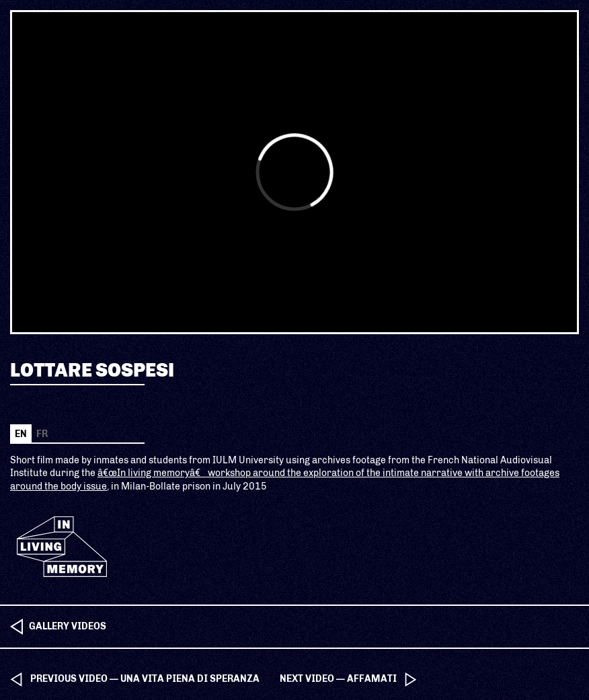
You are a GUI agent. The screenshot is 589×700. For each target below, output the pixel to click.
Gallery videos (68, 626)
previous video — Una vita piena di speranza (145, 679)
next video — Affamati (338, 679)
